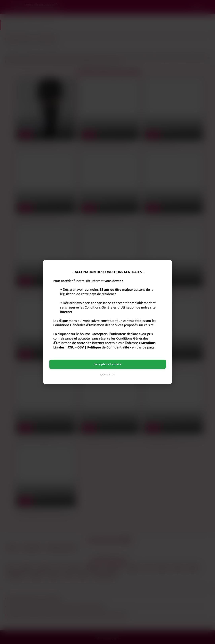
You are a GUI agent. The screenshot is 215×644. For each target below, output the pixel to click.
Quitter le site (107, 375)
